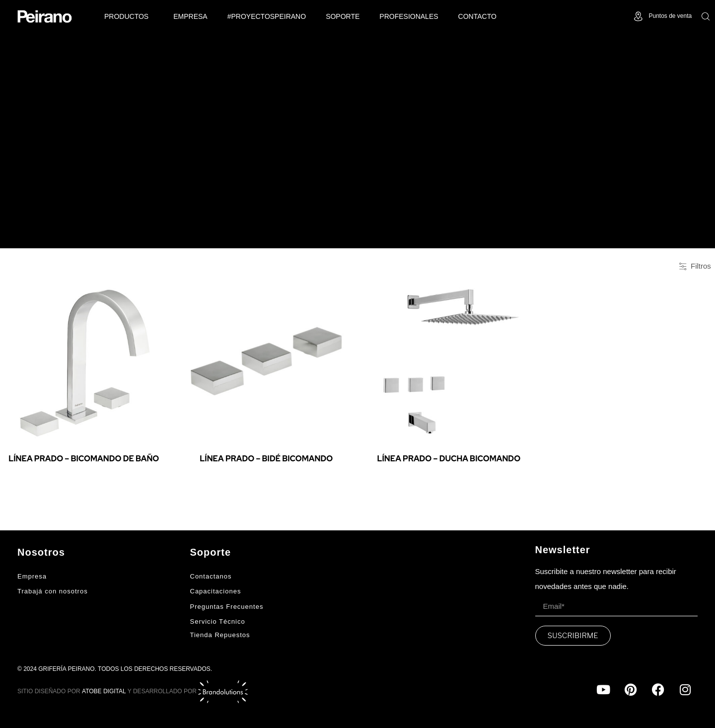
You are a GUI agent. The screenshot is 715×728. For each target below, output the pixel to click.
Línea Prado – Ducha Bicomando (449, 459)
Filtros (695, 266)
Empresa (190, 16)
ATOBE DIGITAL (104, 691)
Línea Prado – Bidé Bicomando (266, 459)
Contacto (477, 16)
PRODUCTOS (129, 16)
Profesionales (409, 16)
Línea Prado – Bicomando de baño (84, 459)
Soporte (343, 16)
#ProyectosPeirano (267, 16)
